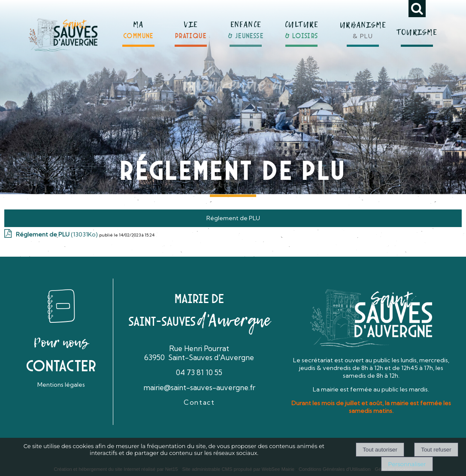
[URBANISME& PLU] (363, 25)
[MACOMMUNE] (138, 27)
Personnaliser (407, 464)
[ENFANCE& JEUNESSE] (246, 26)
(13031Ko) (57, 234)
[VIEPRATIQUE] (191, 27)
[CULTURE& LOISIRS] (302, 26)
